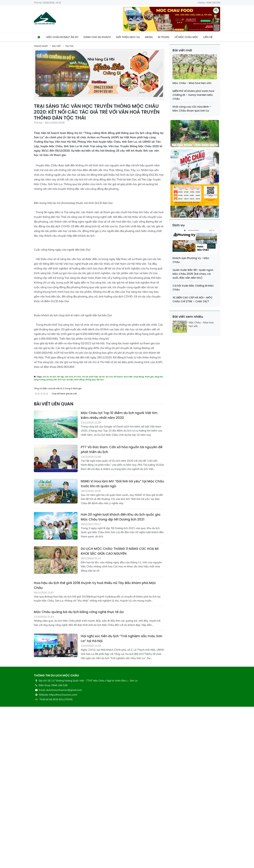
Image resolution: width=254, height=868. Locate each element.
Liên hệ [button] (208, 37)
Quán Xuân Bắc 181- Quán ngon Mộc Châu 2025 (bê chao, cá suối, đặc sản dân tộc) (193, 274)
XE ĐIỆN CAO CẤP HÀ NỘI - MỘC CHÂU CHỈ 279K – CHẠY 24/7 (193, 299)
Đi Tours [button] (164, 37)
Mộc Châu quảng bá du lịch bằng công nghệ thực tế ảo (79, 773)
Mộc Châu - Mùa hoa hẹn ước (192, 83)
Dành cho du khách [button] (97, 37)
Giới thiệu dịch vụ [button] (128, 37)
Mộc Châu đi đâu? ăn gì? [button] (62, 37)
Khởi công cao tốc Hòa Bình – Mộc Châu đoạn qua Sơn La (192, 109)
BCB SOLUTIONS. (63, 861)
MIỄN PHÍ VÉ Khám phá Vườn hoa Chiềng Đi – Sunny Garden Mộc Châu (193, 95)
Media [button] (149, 37)
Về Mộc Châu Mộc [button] (186, 37)
